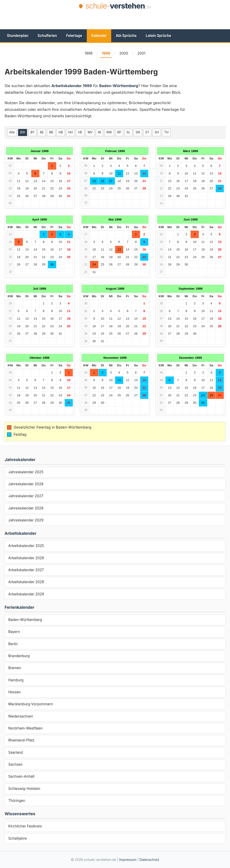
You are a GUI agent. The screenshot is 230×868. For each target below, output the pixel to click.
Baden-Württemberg (25, 620)
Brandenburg (19, 656)
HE (80, 132)
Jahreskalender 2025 (26, 472)
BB (51, 132)
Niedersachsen (21, 716)
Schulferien (47, 36)
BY (32, 132)
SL (128, 132)
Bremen (15, 668)
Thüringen (17, 801)
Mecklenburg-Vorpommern (31, 704)
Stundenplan (18, 36)
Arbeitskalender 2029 (26, 594)
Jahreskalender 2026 (26, 484)
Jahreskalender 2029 (26, 520)
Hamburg (16, 680)
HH (70, 132)
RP (119, 132)
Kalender (99, 36)
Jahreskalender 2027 (26, 496)
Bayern (14, 632)
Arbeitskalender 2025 (26, 546)
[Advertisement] (115, 24)
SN (138, 132)
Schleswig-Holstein (24, 789)
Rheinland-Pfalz (21, 740)
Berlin (13, 644)
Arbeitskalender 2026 (26, 558)
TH (166, 132)
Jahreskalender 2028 (26, 508)
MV (90, 132)
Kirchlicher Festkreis (25, 826)
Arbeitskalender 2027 (26, 570)
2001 (141, 53)
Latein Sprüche (158, 36)
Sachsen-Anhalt (21, 776)
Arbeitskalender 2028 (26, 582)
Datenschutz (149, 860)
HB (61, 132)
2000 (124, 53)
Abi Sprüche (126, 36)
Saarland (16, 752)
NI (99, 132)
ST (147, 132)
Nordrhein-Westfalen (25, 728)
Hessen (15, 692)
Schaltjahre (17, 838)
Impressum (128, 860)
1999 (106, 53)
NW (109, 132)
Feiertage (74, 36)
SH (157, 132)
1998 (89, 53)
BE (42, 132)
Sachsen (15, 764)
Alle (12, 132)
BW (23, 132)
